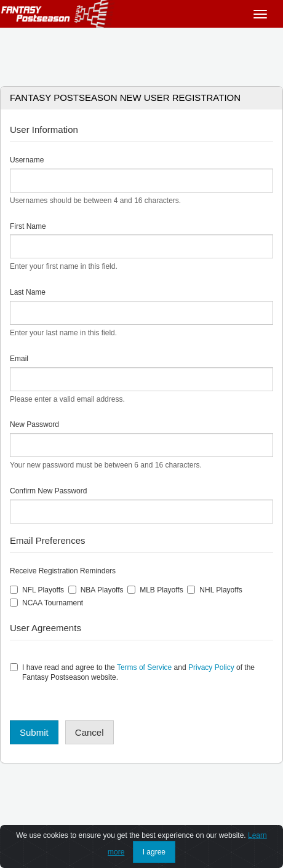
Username (27, 160)
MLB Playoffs (155, 590)
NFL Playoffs (37, 590)
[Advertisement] (141, 52)
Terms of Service (144, 667)
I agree (154, 852)
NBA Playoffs (96, 590)
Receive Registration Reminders (63, 571)
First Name (28, 226)
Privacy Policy (211, 667)
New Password (34, 424)
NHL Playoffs (214, 590)
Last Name (28, 292)
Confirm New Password (48, 491)
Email (19, 359)
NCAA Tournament (46, 603)
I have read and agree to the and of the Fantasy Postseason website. (132, 673)
